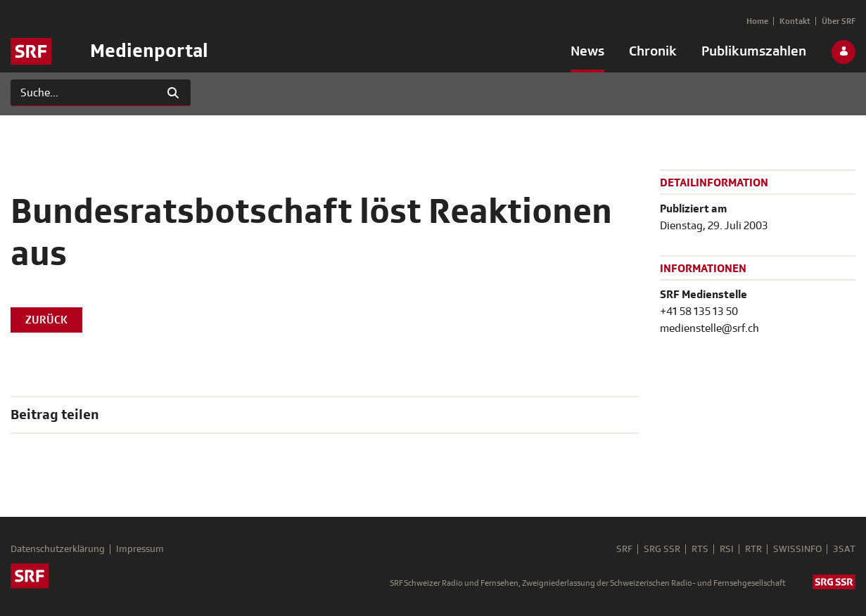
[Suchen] (83, 93)
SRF (624, 549)
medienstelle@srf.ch (709, 328)
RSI (727, 549)
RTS (700, 549)
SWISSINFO (797, 549)
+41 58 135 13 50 (699, 312)
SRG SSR (662, 549)
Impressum (140, 549)
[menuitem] (587, 54)
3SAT (844, 549)
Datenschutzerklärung (58, 549)
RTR (753, 549)
